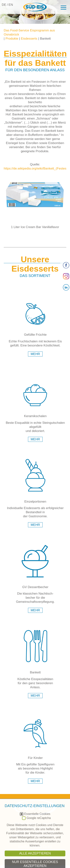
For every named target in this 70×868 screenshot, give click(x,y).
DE (4, 5)
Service (46, 828)
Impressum (21, 836)
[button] (63, 7)
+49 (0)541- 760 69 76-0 (41, 855)
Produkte (12, 39)
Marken (50, 824)
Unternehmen (26, 824)
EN (11, 5)
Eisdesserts (29, 39)
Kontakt (24, 832)
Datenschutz (47, 836)
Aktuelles (45, 832)
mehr (35, 354)
